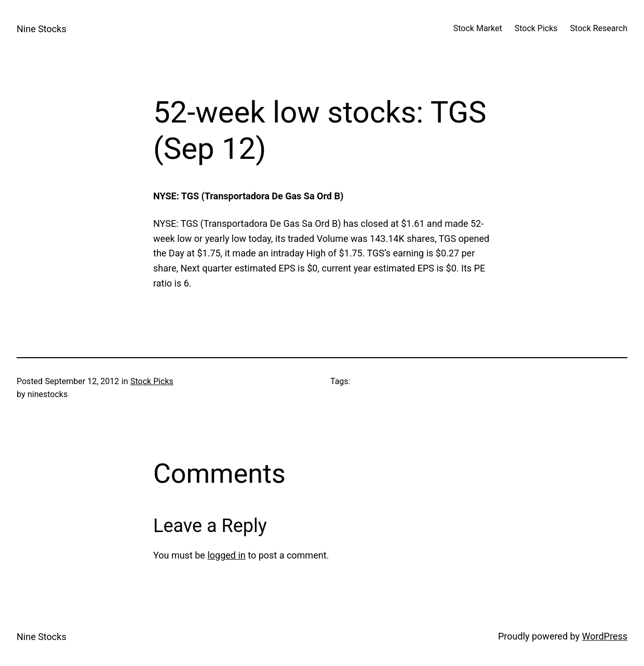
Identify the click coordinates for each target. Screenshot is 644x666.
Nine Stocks (42, 29)
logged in (226, 555)
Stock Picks (152, 381)
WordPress (605, 636)
